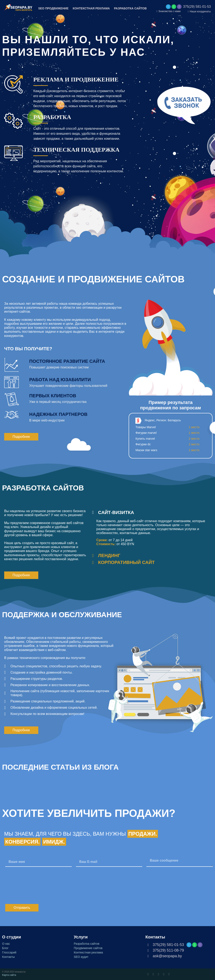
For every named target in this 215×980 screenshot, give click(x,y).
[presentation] (37, 885)
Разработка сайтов (87, 944)
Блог (5, 948)
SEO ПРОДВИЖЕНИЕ (53, 8)
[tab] (151, 512)
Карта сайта (9, 975)
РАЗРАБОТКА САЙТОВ (130, 8)
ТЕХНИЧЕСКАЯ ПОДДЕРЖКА (76, 150)
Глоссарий (9, 952)
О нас (6, 944)
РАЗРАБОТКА (52, 117)
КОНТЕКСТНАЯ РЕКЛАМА (91, 8)
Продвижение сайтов (88, 948)
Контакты (8, 957)
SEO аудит (81, 957)
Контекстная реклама (88, 952)
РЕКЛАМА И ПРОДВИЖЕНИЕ (76, 79)
